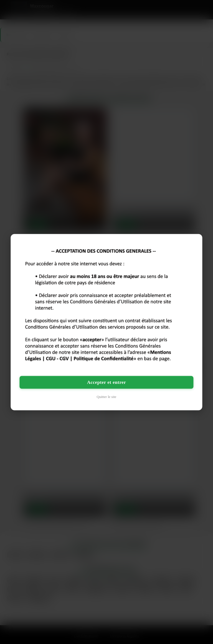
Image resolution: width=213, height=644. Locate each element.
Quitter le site (107, 396)
